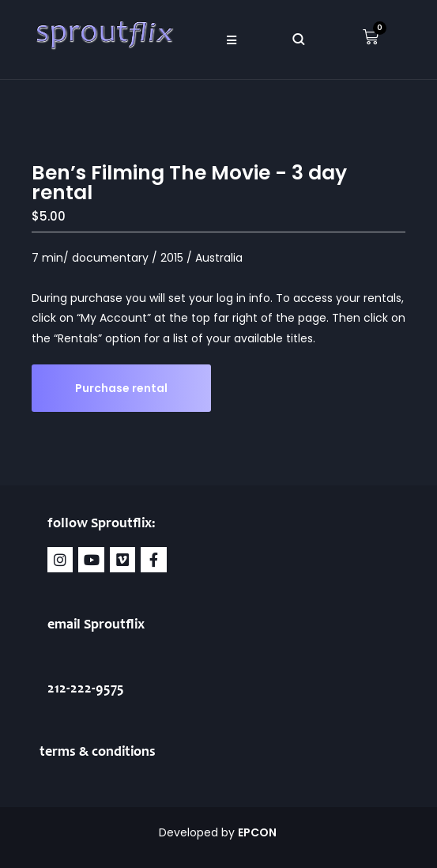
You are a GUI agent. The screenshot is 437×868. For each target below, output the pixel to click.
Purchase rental (121, 388)
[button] (232, 40)
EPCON (258, 832)
